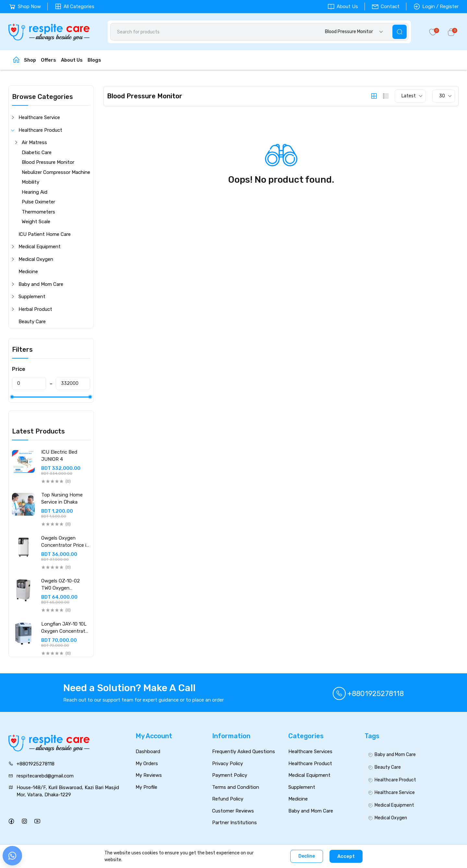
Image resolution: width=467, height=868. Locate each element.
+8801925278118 (368, 694)
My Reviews (149, 775)
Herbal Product (35, 309)
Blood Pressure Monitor (48, 162)
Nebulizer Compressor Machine (56, 172)
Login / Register (436, 6)
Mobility (30, 182)
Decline (307, 856)
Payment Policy (230, 775)
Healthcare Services (310, 752)
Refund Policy (228, 799)
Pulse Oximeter (38, 202)
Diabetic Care (37, 153)
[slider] (12, 397)
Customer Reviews (233, 811)
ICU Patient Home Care (45, 234)
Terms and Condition (236, 787)
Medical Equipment (40, 247)
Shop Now (25, 6)
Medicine (28, 272)
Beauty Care (32, 322)
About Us (343, 6)
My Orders (147, 764)
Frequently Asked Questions (244, 752)
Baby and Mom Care (41, 284)
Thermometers (38, 212)
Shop (30, 60)
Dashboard (148, 752)
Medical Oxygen (36, 259)
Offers (48, 60)
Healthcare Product (40, 130)
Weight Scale (36, 222)
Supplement (32, 297)
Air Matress (34, 142)
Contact (385, 6)
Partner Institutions (234, 823)
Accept (346, 856)
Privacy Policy (228, 764)
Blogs (94, 60)
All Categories (74, 6)
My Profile (146, 787)
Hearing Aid (35, 192)
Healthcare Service (39, 117)
